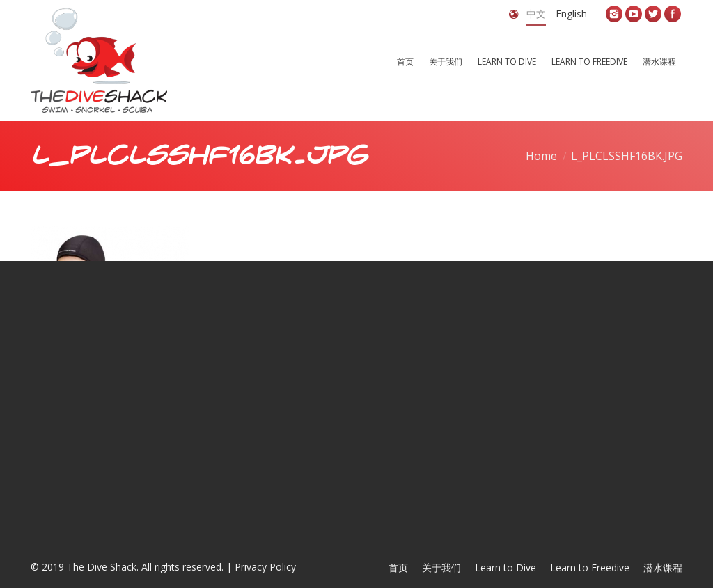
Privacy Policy (265, 567)
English (571, 14)
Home (541, 156)
